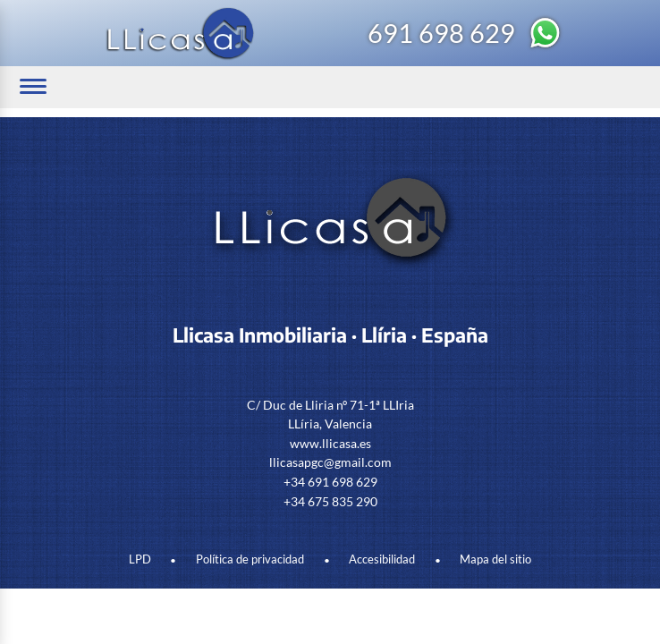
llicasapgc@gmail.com (330, 462)
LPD (140, 559)
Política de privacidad (250, 559)
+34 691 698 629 (330, 482)
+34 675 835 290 (330, 501)
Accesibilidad (382, 559)
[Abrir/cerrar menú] (33, 86)
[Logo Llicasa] (180, 33)
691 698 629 (441, 33)
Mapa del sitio (495, 559)
